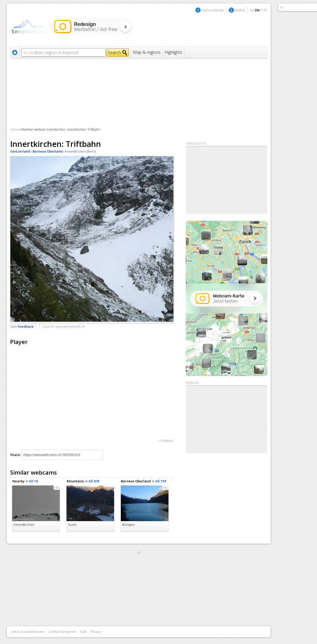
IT (262, 10)
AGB (83, 632)
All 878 (94, 481)
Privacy (96, 632)
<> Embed (165, 441)
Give (22, 326)
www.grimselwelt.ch (70, 326)
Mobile (240, 10)
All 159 (161, 481)
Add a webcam (213, 10)
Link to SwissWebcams (27, 632)
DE (252, 10)
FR (266, 10)
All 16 (33, 481)
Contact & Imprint (62, 632)
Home (14, 129)
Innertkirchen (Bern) (80, 151)
